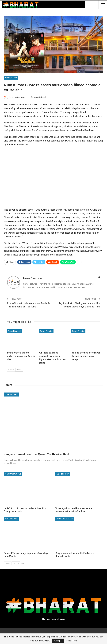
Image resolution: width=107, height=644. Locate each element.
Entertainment (11, 394)
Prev (11, 370)
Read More (71, 641)
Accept (58, 641)
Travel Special (11, 78)
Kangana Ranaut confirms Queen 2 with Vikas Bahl (36, 454)
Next (19, 370)
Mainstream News (13, 474)
